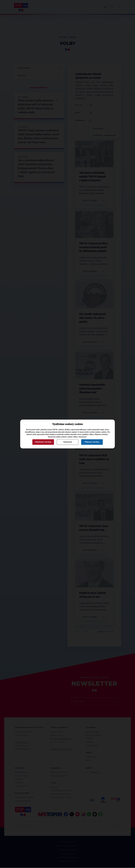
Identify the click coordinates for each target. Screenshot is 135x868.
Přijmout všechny (92, 442)
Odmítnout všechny (43, 442)
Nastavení (68, 442)
